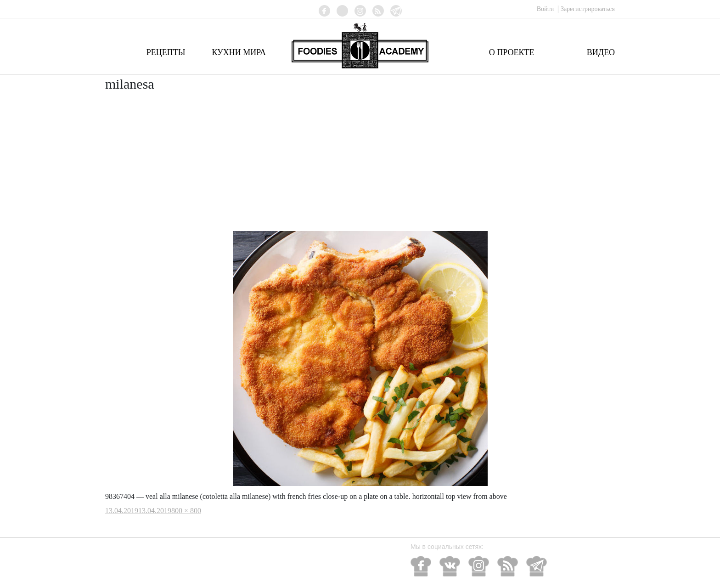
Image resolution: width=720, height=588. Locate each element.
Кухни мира (239, 52)
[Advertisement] (360, 162)
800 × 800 (186, 511)
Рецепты (166, 52)
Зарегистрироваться (588, 9)
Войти (546, 9)
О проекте (512, 52)
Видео (601, 52)
